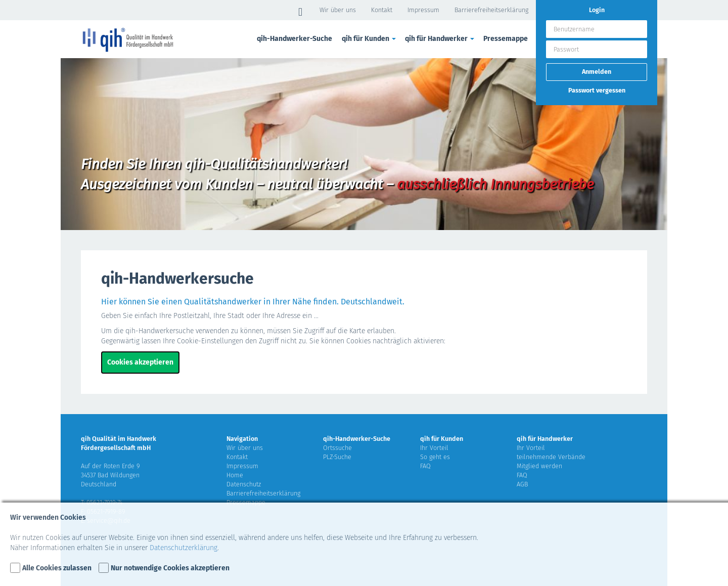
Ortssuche (337, 448)
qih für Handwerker (440, 39)
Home (235, 475)
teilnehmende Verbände (551, 457)
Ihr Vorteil (434, 448)
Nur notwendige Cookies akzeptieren (170, 568)
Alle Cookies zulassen (57, 568)
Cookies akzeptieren (140, 362)
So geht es (435, 457)
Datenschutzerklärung (184, 548)
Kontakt (382, 10)
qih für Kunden (370, 39)
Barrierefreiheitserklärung (491, 10)
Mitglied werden (539, 466)
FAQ (425, 466)
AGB (522, 484)
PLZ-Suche (337, 457)
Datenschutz (244, 484)
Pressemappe (506, 39)
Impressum (423, 10)
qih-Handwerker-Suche (294, 39)
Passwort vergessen (597, 90)
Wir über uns (338, 10)
